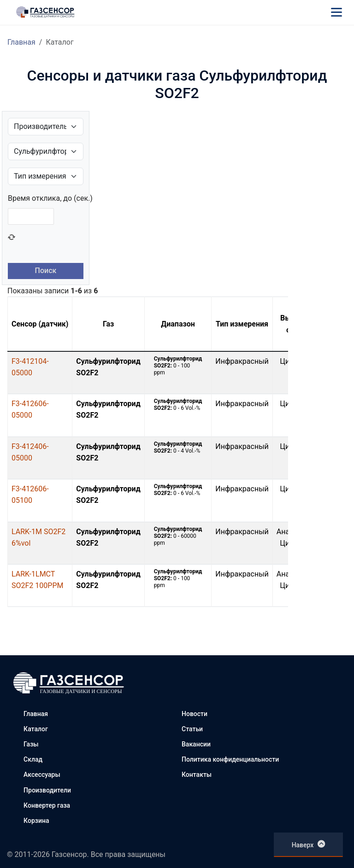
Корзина (36, 821)
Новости (195, 714)
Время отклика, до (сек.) (50, 198)
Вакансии (196, 744)
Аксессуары (42, 775)
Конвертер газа (47, 805)
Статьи (192, 729)
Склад (33, 759)
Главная (21, 42)
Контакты (197, 775)
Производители (47, 790)
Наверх (309, 844)
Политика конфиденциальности (230, 759)
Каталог (36, 729)
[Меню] (336, 12)
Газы (31, 744)
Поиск (46, 271)
